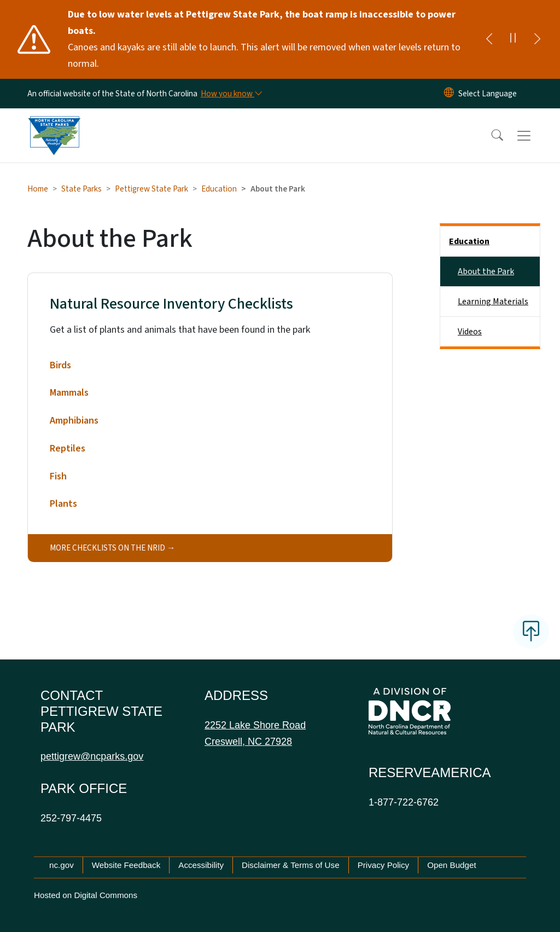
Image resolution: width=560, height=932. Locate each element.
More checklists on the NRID (107, 548)
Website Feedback (126, 865)
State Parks (81, 189)
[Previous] (489, 39)
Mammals (69, 393)
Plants (63, 504)
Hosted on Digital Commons (86, 895)
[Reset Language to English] (449, 94)
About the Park (486, 271)
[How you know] (231, 94)
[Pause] (513, 39)
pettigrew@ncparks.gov (92, 756)
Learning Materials (493, 302)
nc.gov (62, 865)
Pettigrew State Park (151, 189)
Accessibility (201, 865)
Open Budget (452, 865)
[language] (488, 94)
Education (219, 189)
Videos (470, 332)
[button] (490, 136)
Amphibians (74, 421)
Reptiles (68, 448)
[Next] (537, 39)
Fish (58, 476)
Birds (60, 365)
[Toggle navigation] (534, 136)
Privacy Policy (384, 865)
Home (38, 189)
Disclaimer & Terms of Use (291, 865)
